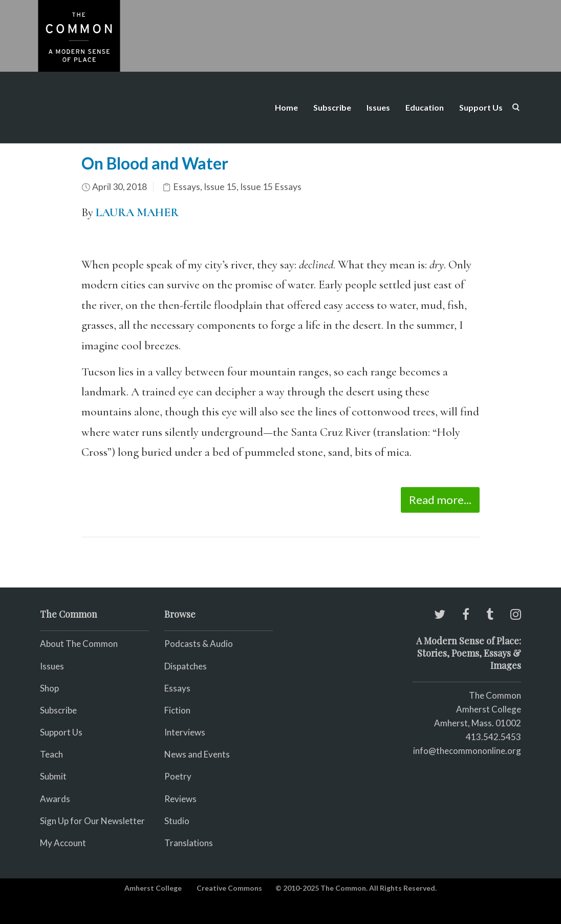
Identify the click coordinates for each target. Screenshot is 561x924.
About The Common (79, 644)
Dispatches (186, 666)
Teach (51, 754)
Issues (378, 107)
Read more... (440, 500)
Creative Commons (229, 888)
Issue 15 (220, 187)
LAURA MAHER (137, 213)
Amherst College (153, 888)
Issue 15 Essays (271, 187)
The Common (495, 695)
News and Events (197, 754)
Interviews (185, 732)
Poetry (178, 776)
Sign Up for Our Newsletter (92, 821)
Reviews (180, 799)
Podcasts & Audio (199, 644)
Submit (53, 776)
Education (425, 107)
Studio (177, 821)
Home (286, 107)
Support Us (481, 107)
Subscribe (332, 107)
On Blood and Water (155, 163)
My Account (63, 843)
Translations (189, 843)
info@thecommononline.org (467, 751)
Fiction (177, 710)
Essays (187, 187)
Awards (55, 799)
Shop (49, 688)
